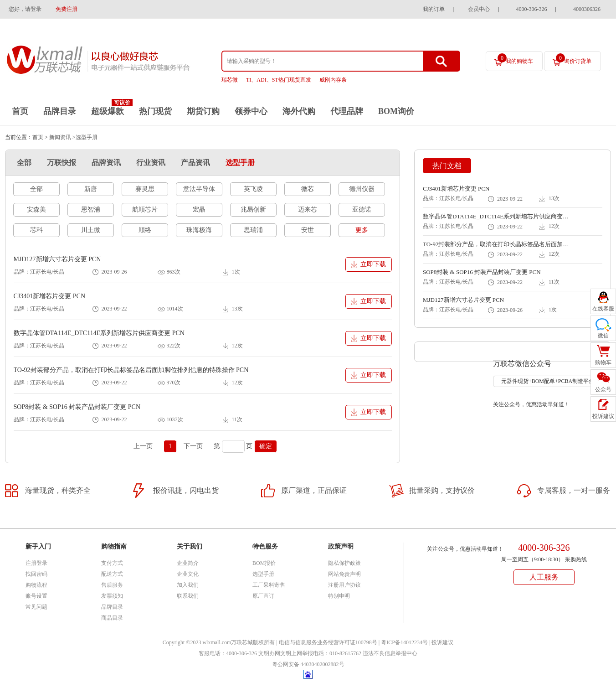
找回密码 (36, 574)
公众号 (603, 389)
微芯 (308, 189)
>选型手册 (85, 137)
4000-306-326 (532, 9)
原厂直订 (263, 596)
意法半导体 (199, 189)
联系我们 (188, 596)
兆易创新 (253, 210)
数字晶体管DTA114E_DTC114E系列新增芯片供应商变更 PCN (99, 333)
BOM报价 (264, 563)
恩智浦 (91, 210)
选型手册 (240, 163)
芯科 (36, 230)
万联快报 (62, 163)
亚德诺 (362, 210)
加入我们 (188, 585)
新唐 (91, 189)
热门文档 (447, 166)
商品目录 (112, 618)
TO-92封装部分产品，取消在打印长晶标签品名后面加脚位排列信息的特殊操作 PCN (131, 370)
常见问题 (36, 607)
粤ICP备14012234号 (404, 642)
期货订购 (203, 111)
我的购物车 (515, 59)
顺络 (145, 230)
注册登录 (36, 563)
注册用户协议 (344, 585)
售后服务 (112, 585)
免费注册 (67, 9)
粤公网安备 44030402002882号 (308, 664)
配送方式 (112, 574)
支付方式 (112, 563)
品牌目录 (60, 111)
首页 (20, 111)
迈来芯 (308, 210)
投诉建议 (442, 642)
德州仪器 (362, 189)
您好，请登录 (25, 9)
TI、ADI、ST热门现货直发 (279, 80)
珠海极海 (199, 230)
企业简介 (188, 563)
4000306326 (587, 9)
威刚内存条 (333, 80)
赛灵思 (145, 189)
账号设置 (36, 596)
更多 (362, 230)
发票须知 (112, 596)
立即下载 (373, 264)
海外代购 (299, 111)
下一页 (193, 446)
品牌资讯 (106, 163)
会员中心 (479, 9)
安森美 (36, 210)
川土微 (91, 230)
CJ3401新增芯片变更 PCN (50, 296)
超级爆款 (108, 111)
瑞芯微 (230, 80)
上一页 (143, 446)
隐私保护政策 (344, 563)
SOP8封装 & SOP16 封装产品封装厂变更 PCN (77, 407)
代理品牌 (347, 111)
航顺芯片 (145, 210)
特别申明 (339, 596)
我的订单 (434, 9)
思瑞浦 (253, 230)
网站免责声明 (344, 574)
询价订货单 (574, 59)
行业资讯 (151, 163)
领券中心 (251, 111)
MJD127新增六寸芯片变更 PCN (57, 259)
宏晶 (199, 210)
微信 (603, 336)
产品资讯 (195, 163)
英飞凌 (253, 189)
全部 (24, 163)
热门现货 (155, 111)
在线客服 (603, 309)
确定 (266, 446)
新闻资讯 (60, 137)
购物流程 (36, 585)
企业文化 (188, 574)
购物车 (603, 362)
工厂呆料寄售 (269, 585)
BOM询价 (396, 111)
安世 (308, 230)
